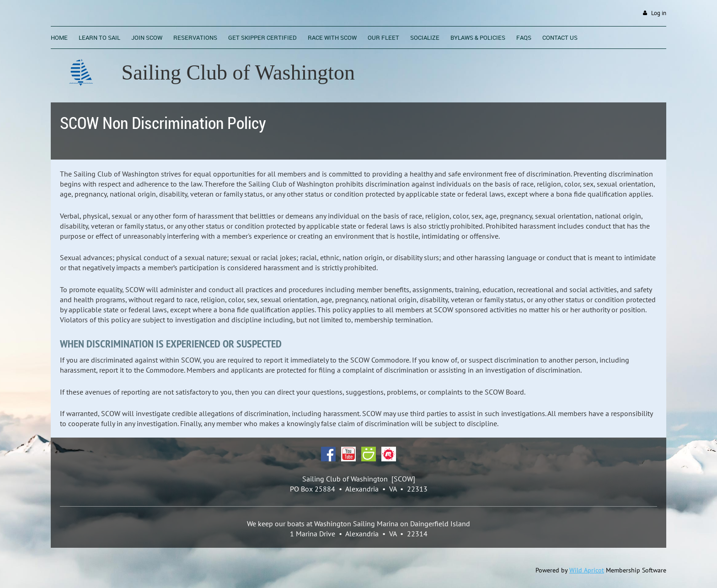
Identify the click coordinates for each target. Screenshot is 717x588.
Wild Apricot (587, 570)
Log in (659, 13)
